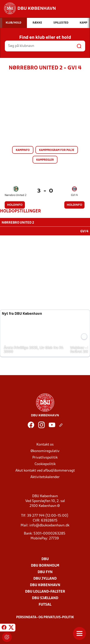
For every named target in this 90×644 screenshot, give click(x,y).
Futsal (45, 604)
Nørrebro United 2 (16, 195)
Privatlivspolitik (45, 457)
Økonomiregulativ (45, 451)
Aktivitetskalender (45, 477)
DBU (45, 559)
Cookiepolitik (45, 464)
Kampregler (45, 160)
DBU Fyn (45, 572)
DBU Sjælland (45, 598)
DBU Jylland (45, 578)
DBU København (45, 585)
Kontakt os (45, 444)
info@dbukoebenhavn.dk (49, 525)
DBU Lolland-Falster (45, 591)
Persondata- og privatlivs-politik (45, 617)
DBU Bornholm (45, 565)
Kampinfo (23, 150)
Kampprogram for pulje (57, 150)
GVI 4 (74, 195)
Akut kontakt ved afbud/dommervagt (45, 470)
